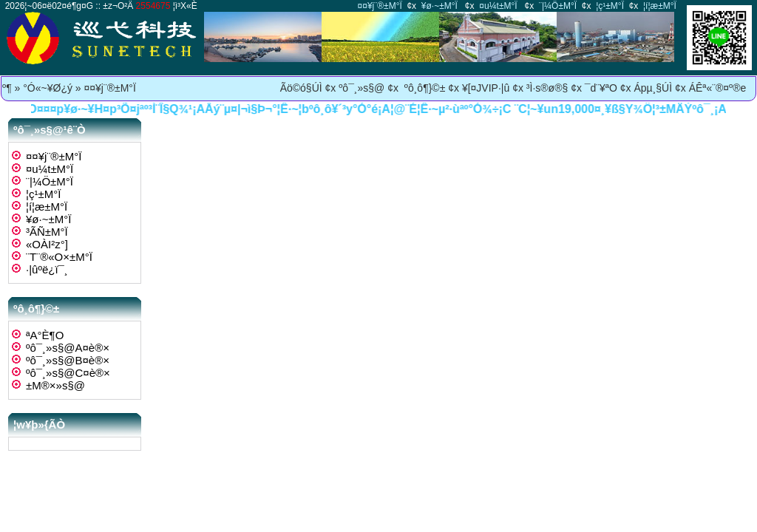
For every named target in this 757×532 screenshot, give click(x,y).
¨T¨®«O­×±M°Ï (59, 257)
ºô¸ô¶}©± (423, 88)
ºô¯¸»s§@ (361, 88)
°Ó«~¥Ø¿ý (48, 88)
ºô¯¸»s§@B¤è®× (68, 360)
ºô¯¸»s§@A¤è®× (68, 348)
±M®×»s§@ (55, 385)
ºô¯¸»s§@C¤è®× (68, 373)
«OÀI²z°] (47, 244)
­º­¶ (7, 88)
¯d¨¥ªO (601, 88)
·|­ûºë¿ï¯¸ (47, 269)
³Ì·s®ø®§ (547, 88)
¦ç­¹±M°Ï (610, 6)
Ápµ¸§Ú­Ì (653, 88)
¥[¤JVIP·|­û (486, 88)
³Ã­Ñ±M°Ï (47, 232)
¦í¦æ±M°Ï (660, 6)
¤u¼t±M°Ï (498, 6)
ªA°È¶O (45, 335)
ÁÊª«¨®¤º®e (718, 88)
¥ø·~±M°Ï (439, 6)
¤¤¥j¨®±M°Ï (380, 6)
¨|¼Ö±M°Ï (558, 6)
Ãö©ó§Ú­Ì (301, 88)
